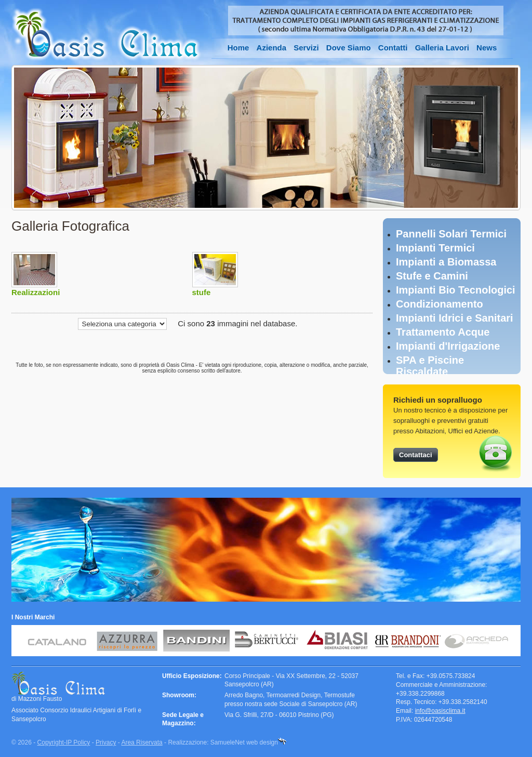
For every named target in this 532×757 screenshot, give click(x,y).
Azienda (272, 48)
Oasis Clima (107, 34)
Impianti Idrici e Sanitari (455, 318)
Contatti (393, 48)
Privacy (106, 742)
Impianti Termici (435, 248)
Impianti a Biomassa (446, 262)
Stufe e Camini (432, 276)
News (487, 48)
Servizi (306, 48)
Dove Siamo (349, 48)
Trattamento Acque (443, 332)
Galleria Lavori (442, 48)
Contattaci (416, 455)
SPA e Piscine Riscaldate (430, 366)
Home (238, 48)
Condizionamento (440, 304)
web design (262, 742)
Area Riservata (142, 742)
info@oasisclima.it (440, 711)
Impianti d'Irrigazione (448, 346)
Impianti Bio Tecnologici (456, 290)
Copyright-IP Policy (64, 742)
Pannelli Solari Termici (451, 234)
